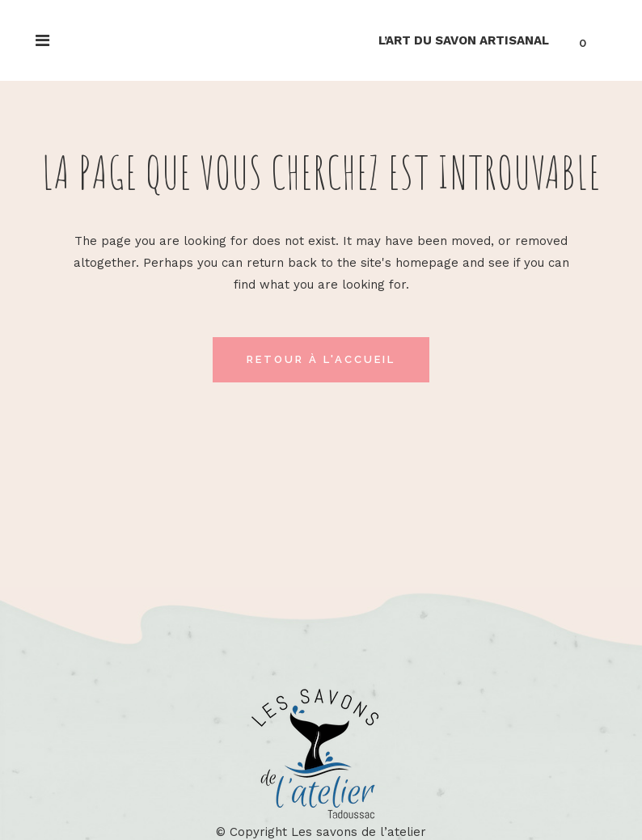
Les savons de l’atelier (359, 832)
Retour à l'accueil (321, 359)
